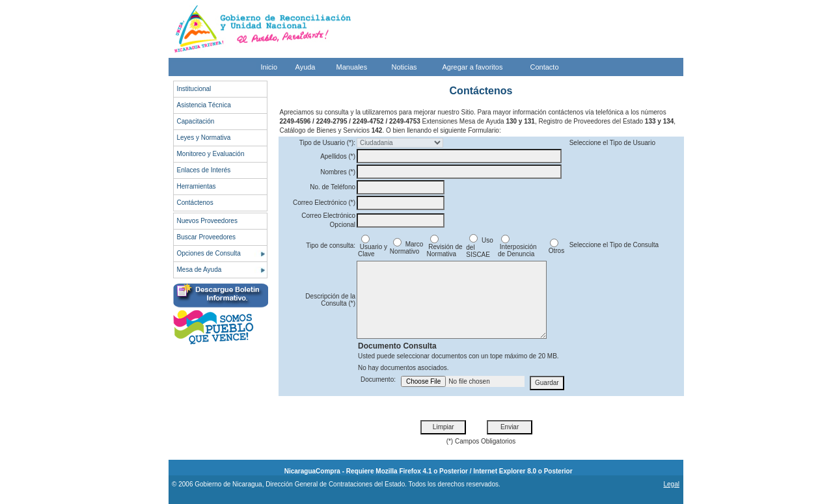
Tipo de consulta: (331, 245)
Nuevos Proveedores (207, 221)
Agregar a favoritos (473, 67)
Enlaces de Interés (204, 170)
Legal (671, 484)
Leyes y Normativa (204, 138)
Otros (555, 248)
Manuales (352, 67)
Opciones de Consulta (209, 253)
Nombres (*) (338, 172)
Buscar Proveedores (207, 237)
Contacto (545, 67)
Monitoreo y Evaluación (211, 154)
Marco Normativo (407, 248)
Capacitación (196, 121)
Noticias (404, 67)
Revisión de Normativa (445, 247)
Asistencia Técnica (204, 105)
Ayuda (306, 67)
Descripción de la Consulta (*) (330, 300)
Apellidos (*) (338, 156)
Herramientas (197, 186)
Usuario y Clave (373, 247)
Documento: (378, 379)
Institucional (194, 89)
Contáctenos (195, 203)
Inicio (269, 67)
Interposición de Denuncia (517, 247)
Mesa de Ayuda (199, 270)
